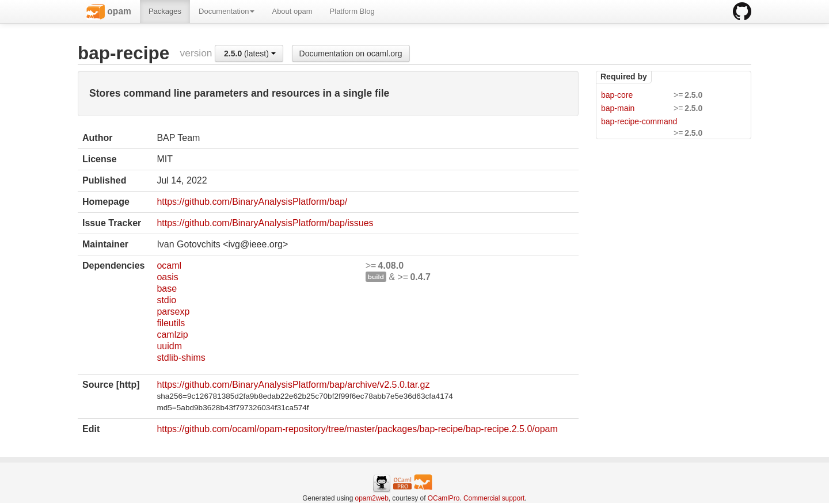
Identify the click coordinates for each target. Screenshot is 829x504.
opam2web (372, 498)
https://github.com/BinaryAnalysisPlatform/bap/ (252, 202)
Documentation (227, 11)
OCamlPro (444, 498)
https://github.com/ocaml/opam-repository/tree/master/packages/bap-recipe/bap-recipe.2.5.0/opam (357, 429)
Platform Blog (352, 11)
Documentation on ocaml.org (351, 54)
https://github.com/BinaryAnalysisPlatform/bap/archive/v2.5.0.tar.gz (293, 385)
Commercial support (494, 498)
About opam (292, 11)
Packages (165, 11)
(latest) (250, 54)
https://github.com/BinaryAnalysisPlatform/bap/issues (265, 223)
